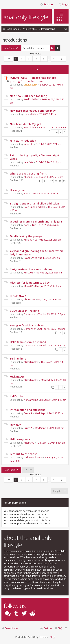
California (16, 396)
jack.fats (28, 144)
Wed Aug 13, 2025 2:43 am (46, 258)
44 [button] (54, 59)
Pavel (27, 258)
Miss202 (28, 273)
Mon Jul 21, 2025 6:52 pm (48, 286)
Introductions (14, 40)
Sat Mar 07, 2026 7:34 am (52, 127)
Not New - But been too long (28, 96)
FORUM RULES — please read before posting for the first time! (33, 79)
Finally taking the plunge (26, 236)
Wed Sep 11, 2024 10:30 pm (49, 428)
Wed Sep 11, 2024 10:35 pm (49, 413)
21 (56, 181)
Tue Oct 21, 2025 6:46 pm (45, 225)
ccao (26, 114)
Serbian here (18, 359)
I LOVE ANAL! (18, 296)
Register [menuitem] (47, 4)
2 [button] (21, 59)
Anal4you (29, 443)
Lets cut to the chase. (24, 454)
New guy (15, 425)
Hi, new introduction (23, 141)
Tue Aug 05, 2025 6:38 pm (49, 273)
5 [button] (44, 59)
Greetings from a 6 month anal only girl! (36, 222)
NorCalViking (31, 400)
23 (64, 181)
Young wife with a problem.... (29, 325)
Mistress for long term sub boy (30, 283)
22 (60, 181)
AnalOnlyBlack (32, 99)
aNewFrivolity (31, 362)
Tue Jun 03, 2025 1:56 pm (52, 314)
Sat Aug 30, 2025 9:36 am (48, 240)
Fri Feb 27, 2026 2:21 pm (48, 144)
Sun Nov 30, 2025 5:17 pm (49, 177)
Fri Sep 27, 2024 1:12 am (53, 400)
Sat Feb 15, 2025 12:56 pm (52, 345)
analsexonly (31, 85)
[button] (9, 59)
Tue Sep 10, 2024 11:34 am (51, 443)
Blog (52, 637)
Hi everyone (17, 190)
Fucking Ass (17, 377)
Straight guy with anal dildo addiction (34, 203)
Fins (26, 193)
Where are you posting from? (29, 174)
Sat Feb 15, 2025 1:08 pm (52, 329)
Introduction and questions (28, 410)
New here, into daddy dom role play (33, 111)
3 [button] (29, 59)
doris (27, 225)
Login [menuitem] (64, 4)
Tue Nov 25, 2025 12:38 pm (45, 193)
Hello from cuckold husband (28, 342)
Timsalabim (30, 127)
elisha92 (28, 177)
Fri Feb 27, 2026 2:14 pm (48, 162)
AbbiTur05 (29, 299)
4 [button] (36, 59)
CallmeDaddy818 (33, 457)
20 (52, 181)
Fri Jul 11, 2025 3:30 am (49, 299)
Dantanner (30, 314)
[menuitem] (66, 29)
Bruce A (28, 413)
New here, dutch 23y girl (25, 124)
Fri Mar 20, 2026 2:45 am (44, 114)
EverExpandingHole (35, 207)
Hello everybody (20, 439)
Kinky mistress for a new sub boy (31, 269)
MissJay (28, 240)
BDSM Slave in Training (24, 311)
